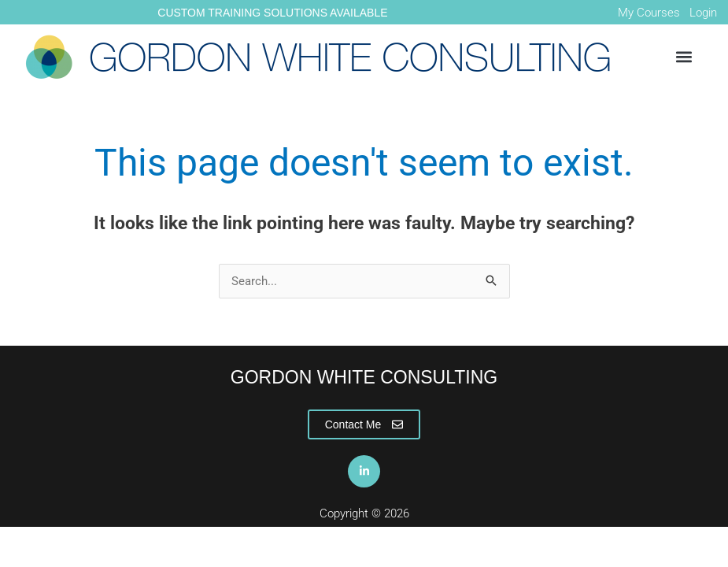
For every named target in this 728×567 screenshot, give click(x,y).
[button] (684, 57)
